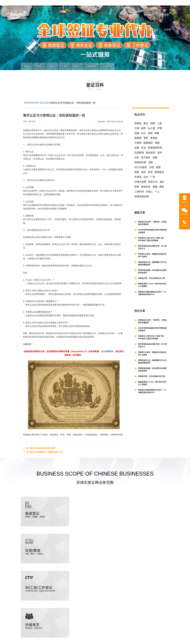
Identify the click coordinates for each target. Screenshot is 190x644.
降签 (157, 137)
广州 (153, 171)
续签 (42, 61)
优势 (151, 157)
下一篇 (43, 447)
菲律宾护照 (140, 157)
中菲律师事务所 (38, 624)
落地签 (154, 132)
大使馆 (138, 137)
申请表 (138, 171)
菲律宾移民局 (155, 142)
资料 (146, 132)
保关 (84, 61)
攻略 (155, 152)
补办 (143, 128)
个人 (157, 186)
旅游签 (138, 132)
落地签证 (159, 167)
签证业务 (149, 15)
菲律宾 (138, 118)
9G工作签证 (141, 162)
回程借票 (100, 61)
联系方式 (153, 176)
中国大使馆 (140, 176)
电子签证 (146, 152)
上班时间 (139, 186)
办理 (151, 162)
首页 (136, 15)
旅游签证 (148, 137)
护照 (160, 123)
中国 (137, 123)
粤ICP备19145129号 (157, 636)
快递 (56, 61)
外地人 (149, 186)
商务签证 (151, 147)
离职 (162, 181)
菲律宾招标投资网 (53, 624)
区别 (143, 142)
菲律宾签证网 (31, 97)
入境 (159, 118)
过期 (137, 142)
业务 (137, 152)
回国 (153, 118)
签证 (28, 61)
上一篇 (39, 443)
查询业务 (146, 181)
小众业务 (119, 61)
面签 (137, 167)
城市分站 (153, 30)
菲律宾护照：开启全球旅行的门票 (151, 273)
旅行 (162, 176)
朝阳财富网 (66, 624)
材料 (143, 123)
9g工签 (152, 123)
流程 (150, 128)
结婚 (137, 128)
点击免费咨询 (107, 346)
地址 (143, 167)
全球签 (168, 30)
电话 (150, 167)
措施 (155, 181)
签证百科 (138, 30)
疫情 (158, 162)
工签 (70, 61)
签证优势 (164, 15)
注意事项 (139, 147)
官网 (137, 181)
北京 (146, 171)
